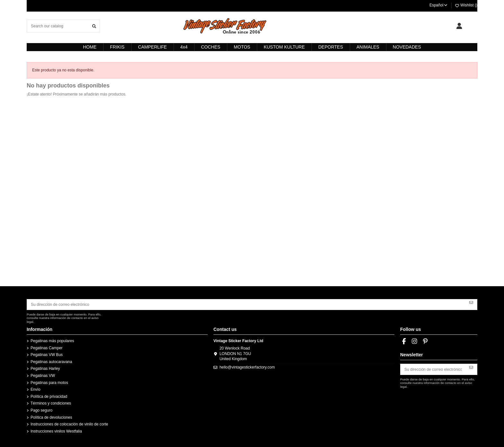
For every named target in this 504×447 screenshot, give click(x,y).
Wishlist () (466, 5)
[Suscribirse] (471, 302)
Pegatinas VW (43, 376)
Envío (36, 389)
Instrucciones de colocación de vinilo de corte (69, 424)
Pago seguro (41, 410)
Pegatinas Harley (45, 369)
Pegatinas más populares (52, 341)
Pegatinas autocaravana (51, 362)
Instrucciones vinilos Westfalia (56, 431)
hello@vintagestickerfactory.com (247, 367)
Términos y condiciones (51, 403)
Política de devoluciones (51, 417)
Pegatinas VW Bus (47, 355)
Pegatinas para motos (49, 383)
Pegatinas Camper (46, 348)
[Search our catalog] (94, 26)
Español (439, 5)
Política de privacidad (49, 397)
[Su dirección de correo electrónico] (246, 305)
